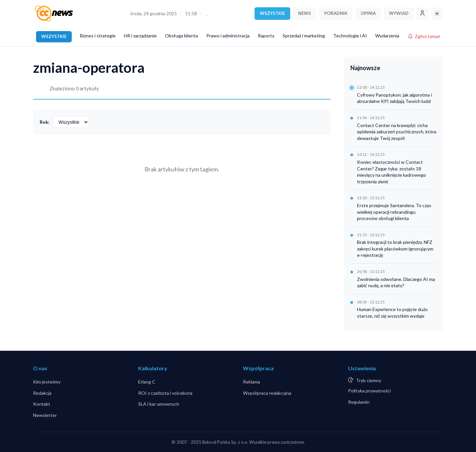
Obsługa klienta (181, 36)
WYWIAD (399, 13)
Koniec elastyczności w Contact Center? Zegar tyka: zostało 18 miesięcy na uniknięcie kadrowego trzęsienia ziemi (392, 172)
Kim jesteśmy (47, 382)
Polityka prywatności (369, 391)
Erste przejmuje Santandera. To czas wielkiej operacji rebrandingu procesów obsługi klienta (394, 212)
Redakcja (42, 393)
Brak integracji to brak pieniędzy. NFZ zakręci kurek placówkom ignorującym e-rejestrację (395, 249)
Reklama (252, 382)
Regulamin (359, 402)
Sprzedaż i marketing (304, 36)
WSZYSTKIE (272, 13)
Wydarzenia (387, 36)
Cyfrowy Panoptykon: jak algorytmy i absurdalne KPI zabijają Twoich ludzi (395, 98)
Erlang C (147, 382)
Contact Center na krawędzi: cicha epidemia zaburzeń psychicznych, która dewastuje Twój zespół (397, 132)
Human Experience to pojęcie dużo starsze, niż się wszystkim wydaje (392, 313)
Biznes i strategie (98, 36)
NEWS (305, 13)
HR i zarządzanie (140, 36)
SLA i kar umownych (159, 404)
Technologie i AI (350, 36)
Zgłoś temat (424, 36)
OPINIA (368, 13)
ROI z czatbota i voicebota (165, 393)
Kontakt (42, 404)
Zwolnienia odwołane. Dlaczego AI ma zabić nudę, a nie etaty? (396, 282)
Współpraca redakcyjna (267, 393)
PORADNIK (336, 13)
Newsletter (45, 415)
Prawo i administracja (228, 36)
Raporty (266, 36)
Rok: (45, 122)
